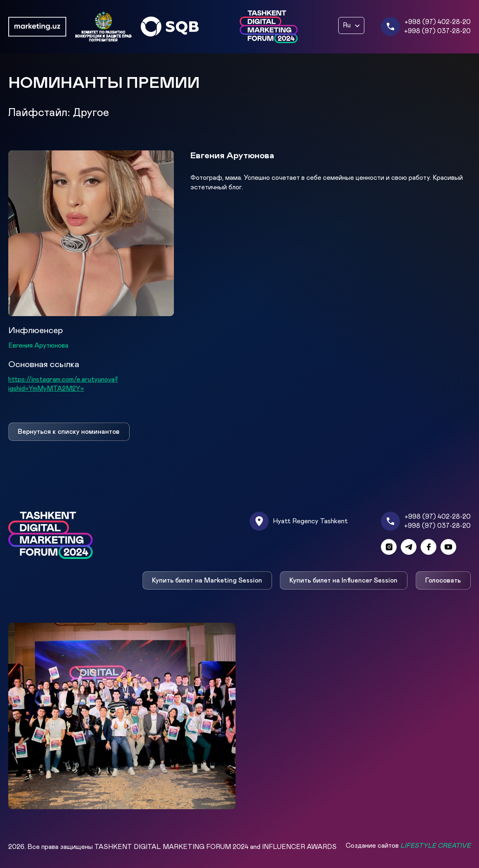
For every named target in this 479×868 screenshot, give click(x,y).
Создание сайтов (408, 846)
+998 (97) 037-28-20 (437, 31)
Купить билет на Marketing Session (207, 580)
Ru (347, 25)
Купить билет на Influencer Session (344, 580)
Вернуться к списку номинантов (69, 432)
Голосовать (443, 580)
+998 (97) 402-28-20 (438, 22)
